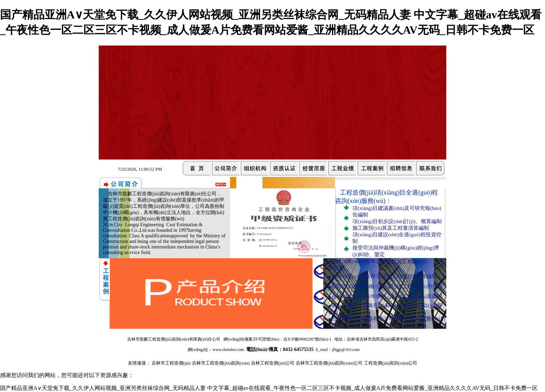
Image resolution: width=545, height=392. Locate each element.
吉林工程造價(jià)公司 (273, 363)
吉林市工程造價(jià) (171, 363)
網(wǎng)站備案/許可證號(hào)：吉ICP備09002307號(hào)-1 (277, 339)
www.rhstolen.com (228, 350)
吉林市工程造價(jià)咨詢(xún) (221, 363)
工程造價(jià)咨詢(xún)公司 (391, 363)
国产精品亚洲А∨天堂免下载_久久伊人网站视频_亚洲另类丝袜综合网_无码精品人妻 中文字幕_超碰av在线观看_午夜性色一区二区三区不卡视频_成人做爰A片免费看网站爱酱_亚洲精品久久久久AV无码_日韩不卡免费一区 (269, 388)
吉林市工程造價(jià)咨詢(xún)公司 (329, 363)
